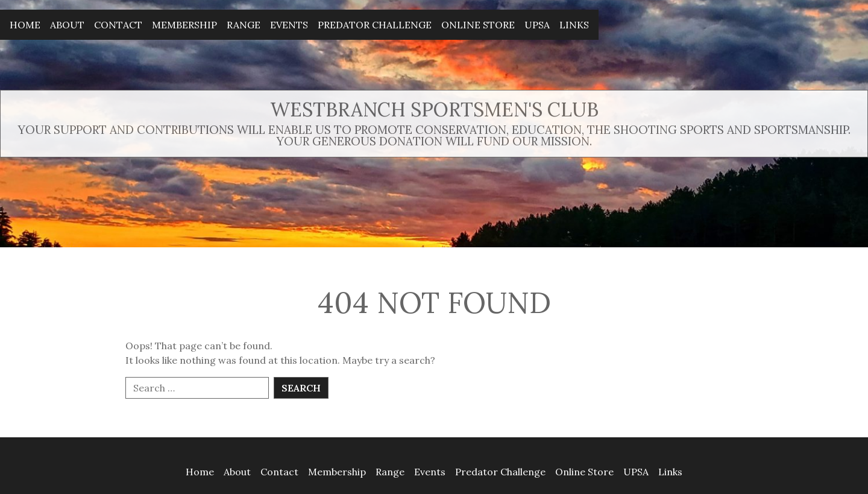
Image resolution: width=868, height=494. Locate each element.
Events (289, 25)
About (67, 25)
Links (574, 25)
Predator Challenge (375, 25)
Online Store (478, 25)
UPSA (537, 25)
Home (25, 25)
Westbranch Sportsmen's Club (434, 109)
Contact (118, 25)
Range (244, 25)
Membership (184, 25)
